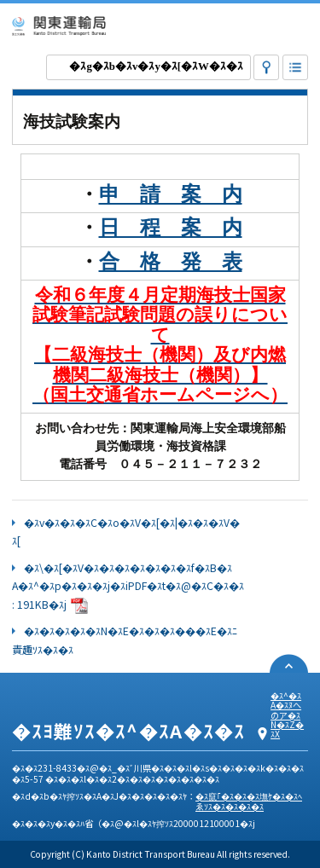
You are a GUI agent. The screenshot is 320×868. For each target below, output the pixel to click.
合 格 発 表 (171, 262)
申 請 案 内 (171, 194)
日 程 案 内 (171, 228)
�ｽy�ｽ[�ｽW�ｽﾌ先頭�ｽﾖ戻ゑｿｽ (289, 663)
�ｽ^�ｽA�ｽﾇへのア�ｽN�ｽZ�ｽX (287, 715)
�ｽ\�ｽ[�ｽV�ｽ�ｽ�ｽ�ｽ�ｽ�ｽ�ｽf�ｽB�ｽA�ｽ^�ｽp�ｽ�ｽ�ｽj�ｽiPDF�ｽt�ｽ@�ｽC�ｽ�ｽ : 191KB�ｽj (128, 586)
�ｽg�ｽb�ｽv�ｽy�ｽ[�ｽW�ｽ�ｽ (156, 67)
